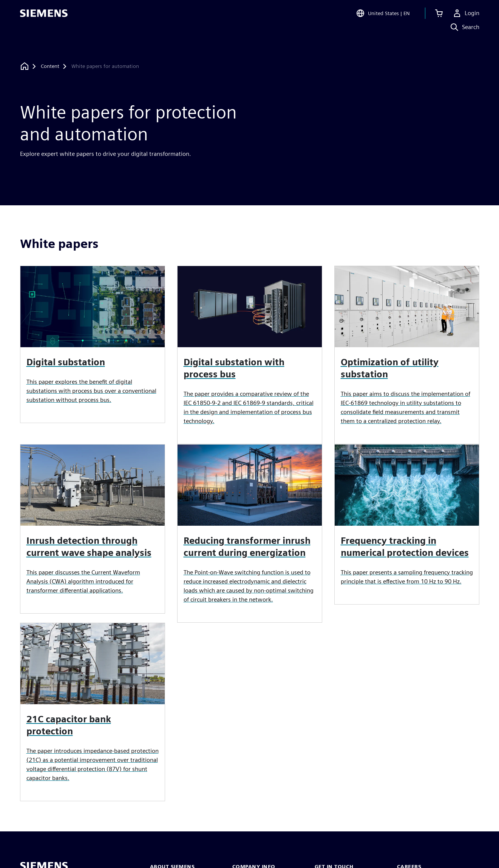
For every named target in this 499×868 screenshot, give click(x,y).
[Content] (50, 66)
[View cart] (439, 17)
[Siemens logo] (44, 17)
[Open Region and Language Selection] (383, 17)
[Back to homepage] (25, 66)
